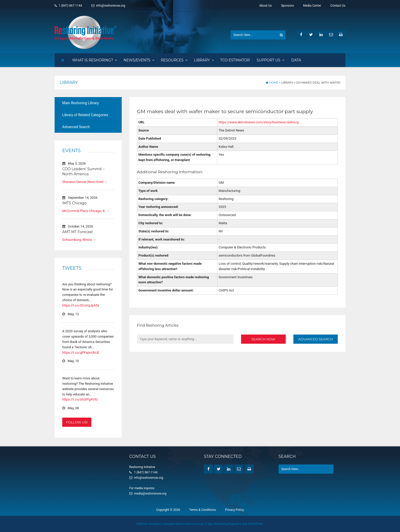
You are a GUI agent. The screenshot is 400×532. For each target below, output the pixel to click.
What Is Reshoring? (95, 60)
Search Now (263, 339)
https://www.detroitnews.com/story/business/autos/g (259, 122)
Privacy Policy (234, 510)
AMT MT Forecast (78, 232)
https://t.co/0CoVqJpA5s (81, 305)
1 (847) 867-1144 (68, 6)
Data (296, 60)
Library (204, 60)
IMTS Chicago (74, 203)
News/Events (139, 60)
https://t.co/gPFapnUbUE (81, 352)
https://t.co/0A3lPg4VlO (80, 399)
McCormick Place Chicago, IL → (86, 211)
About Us (266, 6)
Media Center (312, 6)
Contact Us (338, 6)
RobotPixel (255, 524)
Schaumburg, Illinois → (79, 240)
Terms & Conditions (203, 510)
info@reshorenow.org (108, 6)
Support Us (271, 60)
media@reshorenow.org (150, 494)
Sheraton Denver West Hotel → (85, 182)
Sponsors (287, 6)
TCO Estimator (235, 60)
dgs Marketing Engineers (224, 524)
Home (272, 83)
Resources (174, 60)
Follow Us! (77, 422)
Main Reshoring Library (80, 103)
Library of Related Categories (85, 115)
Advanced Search (76, 127)
